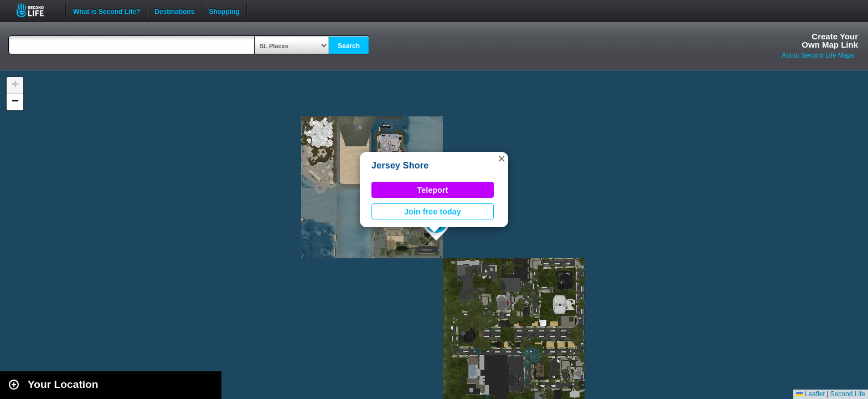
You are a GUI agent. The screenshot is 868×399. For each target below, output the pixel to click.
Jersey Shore (400, 165)
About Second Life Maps (818, 55)
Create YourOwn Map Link (830, 40)
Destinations (174, 11)
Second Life (36, 10)
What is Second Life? (107, 11)
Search (349, 46)
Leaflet (810, 394)
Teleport (433, 190)
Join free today (433, 212)
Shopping (224, 11)
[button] (502, 158)
